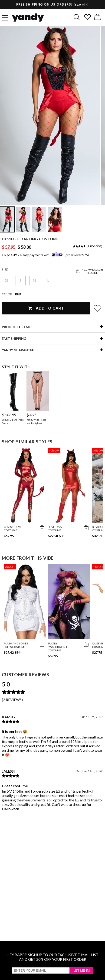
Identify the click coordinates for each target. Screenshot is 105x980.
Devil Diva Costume (55, 529)
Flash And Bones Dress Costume (16, 645)
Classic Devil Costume (13, 529)
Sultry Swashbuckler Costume (59, 647)
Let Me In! (82, 970)
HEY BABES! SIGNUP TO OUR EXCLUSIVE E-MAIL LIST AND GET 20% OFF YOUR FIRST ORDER (52, 957)
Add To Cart (46, 308)
